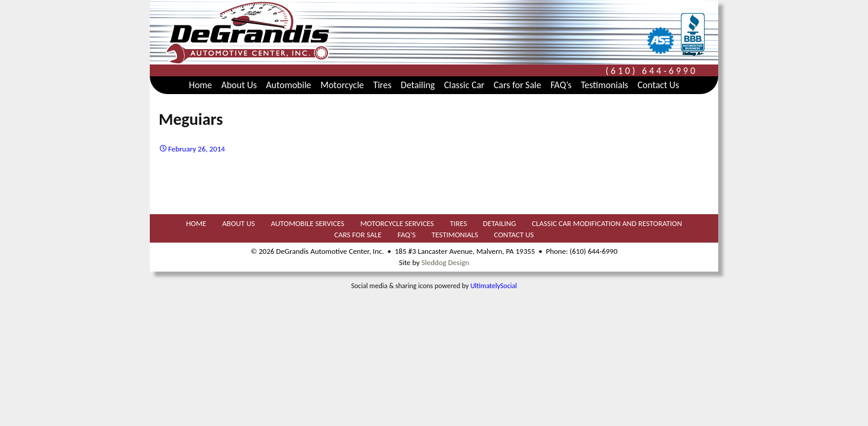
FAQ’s (561, 85)
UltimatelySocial (494, 286)
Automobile (288, 85)
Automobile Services (307, 224)
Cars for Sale (517, 85)
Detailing (418, 85)
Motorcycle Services (397, 224)
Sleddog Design (445, 262)
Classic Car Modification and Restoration (607, 224)
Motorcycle (342, 85)
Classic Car (464, 85)
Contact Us (658, 85)
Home (200, 85)
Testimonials (605, 85)
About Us (239, 85)
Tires (382, 85)
